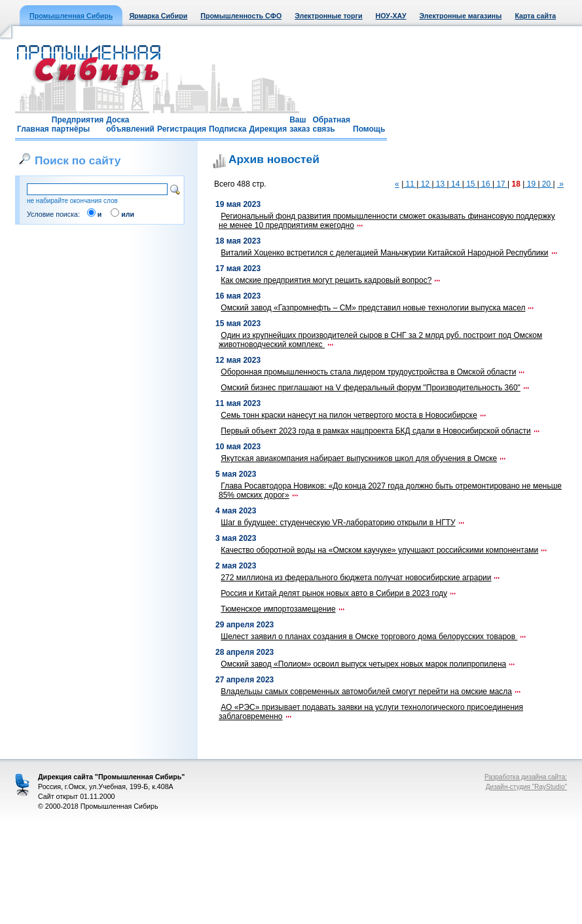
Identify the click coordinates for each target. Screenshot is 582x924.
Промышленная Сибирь (71, 16)
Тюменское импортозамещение (283, 609)
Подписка (227, 129)
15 (471, 184)
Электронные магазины (461, 16)
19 (531, 184)
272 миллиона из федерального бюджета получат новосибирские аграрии (361, 578)
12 (425, 184)
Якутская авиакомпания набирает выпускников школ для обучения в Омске (364, 458)
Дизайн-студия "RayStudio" (526, 787)
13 (441, 184)
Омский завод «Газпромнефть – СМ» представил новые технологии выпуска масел (378, 308)
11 (410, 184)
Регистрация (182, 129)
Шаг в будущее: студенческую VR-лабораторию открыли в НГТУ (343, 523)
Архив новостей (274, 159)
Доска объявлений (130, 124)
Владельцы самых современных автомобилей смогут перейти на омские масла (371, 692)
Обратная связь (331, 124)
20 (547, 184)
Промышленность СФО (241, 16)
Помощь (369, 129)
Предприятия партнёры (78, 124)
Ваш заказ (300, 124)
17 (501, 184)
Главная (33, 129)
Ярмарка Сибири (158, 16)
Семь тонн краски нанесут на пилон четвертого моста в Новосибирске (354, 415)
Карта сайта (535, 16)
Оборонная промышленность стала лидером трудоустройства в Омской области (373, 372)
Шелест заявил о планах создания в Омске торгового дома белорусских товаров (374, 637)
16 (486, 184)
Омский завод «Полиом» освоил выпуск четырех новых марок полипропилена (368, 664)
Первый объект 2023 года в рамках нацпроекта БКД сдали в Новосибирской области (380, 431)
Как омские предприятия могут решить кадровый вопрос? (331, 280)
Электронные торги (328, 16)
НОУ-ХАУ (391, 16)
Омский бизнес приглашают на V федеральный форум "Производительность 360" (375, 388)
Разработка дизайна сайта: (526, 777)
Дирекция (268, 129)
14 (456, 184)
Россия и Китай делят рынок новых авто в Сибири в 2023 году (339, 593)
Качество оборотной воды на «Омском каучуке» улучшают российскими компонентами (384, 550)
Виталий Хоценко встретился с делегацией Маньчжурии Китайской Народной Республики (389, 253)
